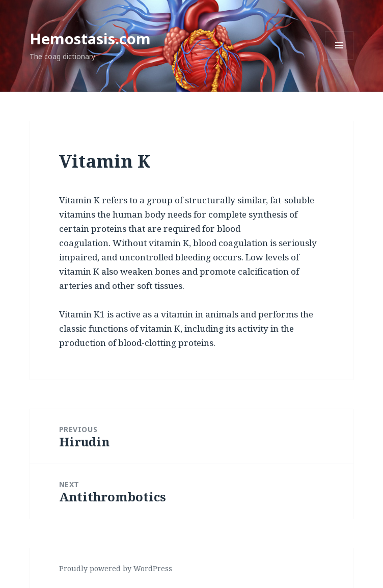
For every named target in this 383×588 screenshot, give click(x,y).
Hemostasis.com (90, 38)
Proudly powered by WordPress (116, 568)
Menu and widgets (339, 59)
